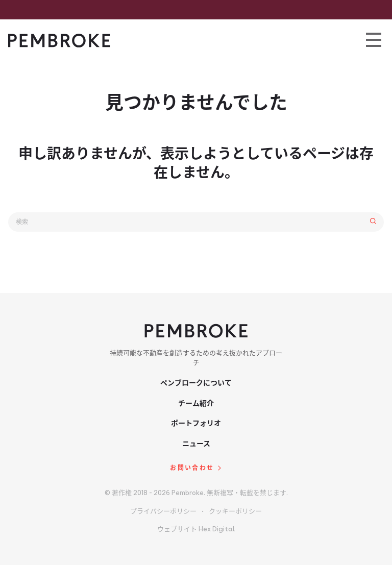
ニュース (196, 444)
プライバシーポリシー (163, 511)
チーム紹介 (196, 403)
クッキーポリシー (235, 511)
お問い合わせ (192, 468)
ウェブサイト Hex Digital (196, 529)
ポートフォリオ (196, 423)
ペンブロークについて (196, 383)
